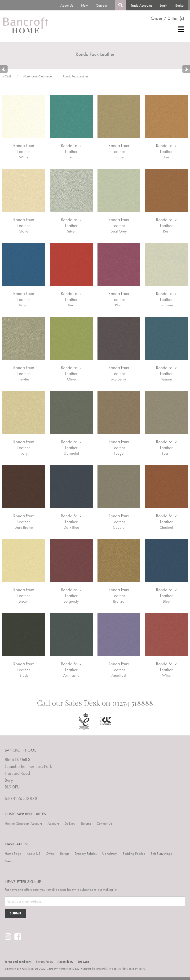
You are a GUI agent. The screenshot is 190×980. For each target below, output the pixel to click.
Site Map (83, 962)
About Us (67, 5)
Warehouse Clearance (37, 76)
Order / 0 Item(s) (167, 18)
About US (33, 854)
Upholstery (110, 854)
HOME (7, 76)
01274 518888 (133, 703)
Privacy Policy (44, 962)
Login (164, 5)
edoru (142, 969)
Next (186, 69)
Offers (50, 854)
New (84, 5)
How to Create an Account (23, 824)
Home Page (13, 854)
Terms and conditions (18, 962)
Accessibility (65, 962)
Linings (65, 854)
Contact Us (104, 824)
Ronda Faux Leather (75, 76)
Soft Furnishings (161, 854)
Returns (86, 824)
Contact (101, 5)
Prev (4, 69)
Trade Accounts (141, 5)
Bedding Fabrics (134, 854)
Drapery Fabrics (86, 854)
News (9, 861)
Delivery (70, 824)
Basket (180, 5)
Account (53, 824)
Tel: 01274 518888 (21, 799)
